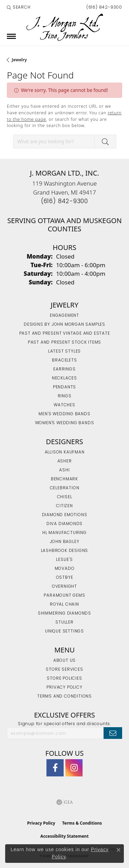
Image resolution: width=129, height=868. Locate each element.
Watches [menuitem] (64, 405)
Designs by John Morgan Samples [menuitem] (64, 325)
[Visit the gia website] (65, 802)
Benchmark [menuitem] (64, 479)
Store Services (64, 670)
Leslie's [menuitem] (64, 560)
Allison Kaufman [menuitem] (65, 452)
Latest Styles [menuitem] (64, 352)
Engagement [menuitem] (64, 316)
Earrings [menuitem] (64, 369)
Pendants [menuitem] (64, 387)
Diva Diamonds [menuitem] (64, 524)
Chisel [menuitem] (65, 497)
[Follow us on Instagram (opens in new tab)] (74, 768)
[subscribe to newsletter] (113, 733)
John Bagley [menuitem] (65, 542)
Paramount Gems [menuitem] (64, 596)
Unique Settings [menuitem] (64, 631)
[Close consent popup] (118, 850)
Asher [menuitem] (65, 461)
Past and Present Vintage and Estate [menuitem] (65, 334)
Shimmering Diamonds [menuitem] (64, 614)
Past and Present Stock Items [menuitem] (64, 343)
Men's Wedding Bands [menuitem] (64, 414)
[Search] (19, 8)
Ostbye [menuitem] (65, 578)
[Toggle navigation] (11, 36)
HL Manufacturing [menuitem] (64, 533)
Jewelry (19, 60)
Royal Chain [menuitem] (64, 605)
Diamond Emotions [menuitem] (65, 515)
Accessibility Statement (64, 836)
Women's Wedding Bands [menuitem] (65, 423)
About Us (64, 661)
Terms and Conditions (64, 697)
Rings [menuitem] (65, 396)
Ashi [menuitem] (64, 470)
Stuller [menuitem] (64, 623)
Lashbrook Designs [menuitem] (65, 551)
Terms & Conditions (82, 823)
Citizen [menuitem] (64, 506)
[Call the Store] (64, 202)
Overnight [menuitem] (64, 587)
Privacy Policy (64, 688)
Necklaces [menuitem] (64, 378)
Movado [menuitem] (65, 569)
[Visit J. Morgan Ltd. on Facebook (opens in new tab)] (55, 768)
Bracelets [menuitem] (64, 360)
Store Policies (64, 679)
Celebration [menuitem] (65, 488)
